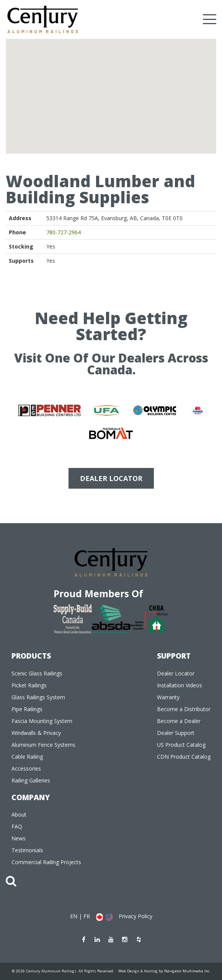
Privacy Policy (135, 916)
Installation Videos (180, 685)
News (19, 838)
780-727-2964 (64, 232)
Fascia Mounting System (42, 721)
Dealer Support (176, 733)
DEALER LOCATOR (111, 478)
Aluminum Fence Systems (43, 745)
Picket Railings (29, 685)
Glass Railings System (38, 697)
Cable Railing (27, 757)
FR (87, 916)
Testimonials (27, 850)
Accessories (26, 768)
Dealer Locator (176, 673)
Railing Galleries (31, 780)
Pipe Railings (27, 709)
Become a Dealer (179, 721)
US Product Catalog (181, 745)
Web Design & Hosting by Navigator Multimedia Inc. (164, 971)
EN (74, 916)
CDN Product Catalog (184, 757)
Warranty (168, 697)
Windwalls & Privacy (36, 733)
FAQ (17, 826)
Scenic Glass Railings (37, 673)
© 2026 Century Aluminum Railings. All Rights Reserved (63, 971)
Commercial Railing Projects (46, 862)
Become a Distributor (184, 709)
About (19, 814)
